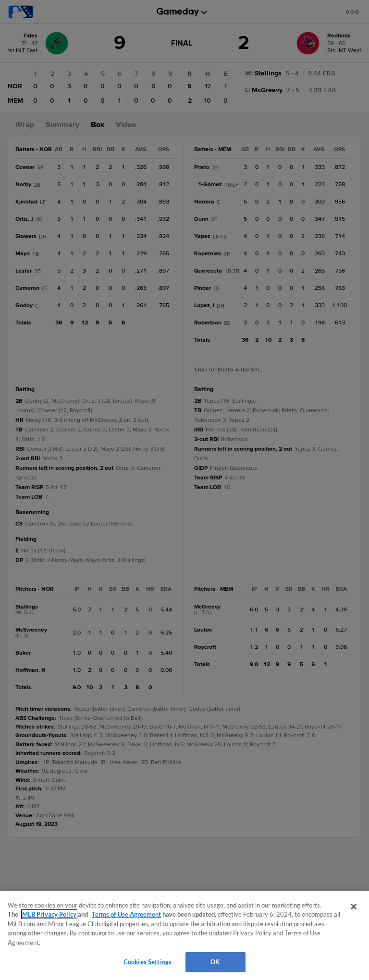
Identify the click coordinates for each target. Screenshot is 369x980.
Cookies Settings (148, 962)
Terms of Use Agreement (126, 914)
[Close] (354, 907)
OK (215, 962)
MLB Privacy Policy (49, 914)
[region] (184, 936)
